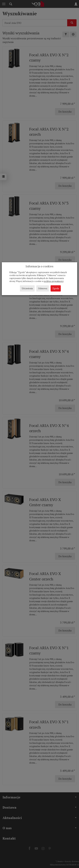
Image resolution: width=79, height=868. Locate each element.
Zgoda (56, 288)
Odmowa (43, 288)
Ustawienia (27, 288)
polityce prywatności (54, 281)
